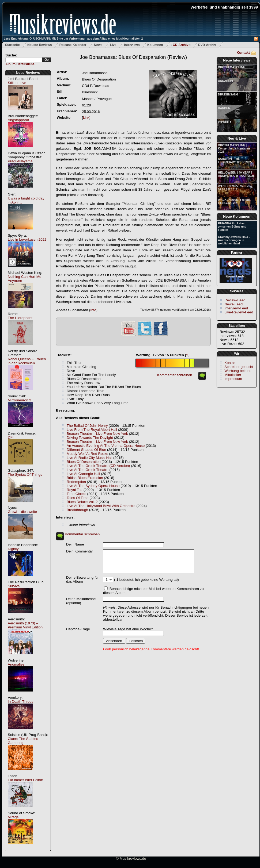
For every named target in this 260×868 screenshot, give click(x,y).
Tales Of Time (78, 498)
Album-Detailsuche (20, 64)
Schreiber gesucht (239, 367)
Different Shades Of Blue (86, 450)
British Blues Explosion (85, 478)
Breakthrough (77, 510)
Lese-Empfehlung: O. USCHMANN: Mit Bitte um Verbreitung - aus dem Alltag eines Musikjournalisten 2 (73, 39)
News (98, 45)
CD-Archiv (181, 45)
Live (113, 45)
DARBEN (224, 108)
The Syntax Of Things (25, 475)
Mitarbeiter (233, 375)
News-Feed (233, 304)
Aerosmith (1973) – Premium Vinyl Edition (25, 625)
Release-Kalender (73, 45)
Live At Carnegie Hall (83, 474)
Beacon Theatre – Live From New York (97, 434)
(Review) (133, 57)
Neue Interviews (237, 60)
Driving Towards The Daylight (90, 438)
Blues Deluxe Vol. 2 (82, 502)
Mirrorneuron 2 (19, 400)
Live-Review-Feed (239, 312)
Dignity (13, 549)
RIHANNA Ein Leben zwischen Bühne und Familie (232, 226)
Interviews (132, 45)
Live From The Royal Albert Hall (92, 430)
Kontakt (243, 53)
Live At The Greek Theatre (88, 470)
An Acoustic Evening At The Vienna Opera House (106, 446)
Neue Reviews (28, 73)
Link (86, 118)
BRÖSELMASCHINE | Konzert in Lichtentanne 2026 (234, 148)
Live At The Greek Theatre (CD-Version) (98, 466)
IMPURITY (225, 122)
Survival (14, 586)
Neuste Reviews (39, 45)
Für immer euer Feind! (25, 780)
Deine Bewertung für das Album (82, 579)
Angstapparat (18, 120)
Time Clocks (76, 494)
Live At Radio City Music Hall (89, 458)
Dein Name (75, 544)
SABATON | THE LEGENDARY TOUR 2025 (235, 160)
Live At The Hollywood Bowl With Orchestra (101, 506)
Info (93, 310)
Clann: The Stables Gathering (23, 741)
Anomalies (16, 664)
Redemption (76, 482)
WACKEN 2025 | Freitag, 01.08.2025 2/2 (234, 201)
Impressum (233, 379)
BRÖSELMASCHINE (231, 67)
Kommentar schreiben (175, 375)
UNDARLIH (225, 81)
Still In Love (17, 83)
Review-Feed (235, 300)
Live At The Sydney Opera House (93, 486)
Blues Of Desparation (84, 462)
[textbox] (24, 60)
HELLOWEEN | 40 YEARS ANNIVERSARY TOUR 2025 (236, 174)
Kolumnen (155, 45)
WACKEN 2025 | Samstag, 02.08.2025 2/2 (235, 188)
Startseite (12, 45)
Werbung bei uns (238, 371)
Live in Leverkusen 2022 (27, 239)
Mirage (13, 817)
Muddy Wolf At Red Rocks (87, 454)
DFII (11, 437)
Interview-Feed (236, 308)
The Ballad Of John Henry (87, 426)
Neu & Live (237, 138)
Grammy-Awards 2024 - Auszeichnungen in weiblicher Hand (234, 240)
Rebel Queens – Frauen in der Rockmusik (27, 361)
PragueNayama (20, 161)
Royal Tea (75, 490)
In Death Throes (20, 702)
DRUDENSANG (228, 94)
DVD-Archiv (207, 45)
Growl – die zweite (22, 512)
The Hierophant (20, 318)
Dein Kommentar (80, 551)
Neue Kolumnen (237, 216)
